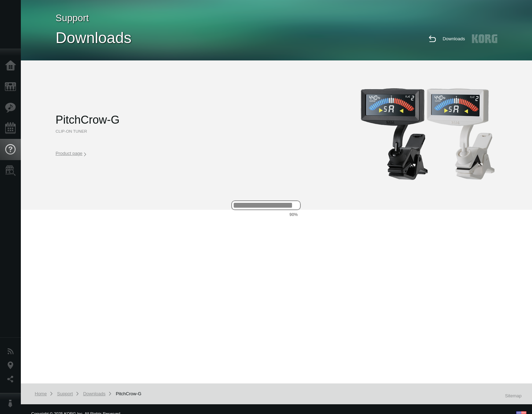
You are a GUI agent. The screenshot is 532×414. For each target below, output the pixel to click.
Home (12, 66)
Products (12, 87)
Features (12, 108)
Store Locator (12, 171)
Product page (71, 154)
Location (12, 365)
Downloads (454, 39)
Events (12, 129)
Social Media (12, 379)
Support (12, 150)
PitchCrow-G (128, 394)
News (12, 351)
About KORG (12, 404)
